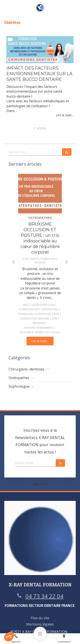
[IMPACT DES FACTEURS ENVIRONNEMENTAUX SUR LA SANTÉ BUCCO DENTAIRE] (40, 50)
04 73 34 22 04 (44, 596)
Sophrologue (19, 386)
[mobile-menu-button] (40, 633)
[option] (40, 260)
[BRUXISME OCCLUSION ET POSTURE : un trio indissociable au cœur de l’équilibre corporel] (40, 194)
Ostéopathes (19, 378)
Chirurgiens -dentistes (26, 369)
